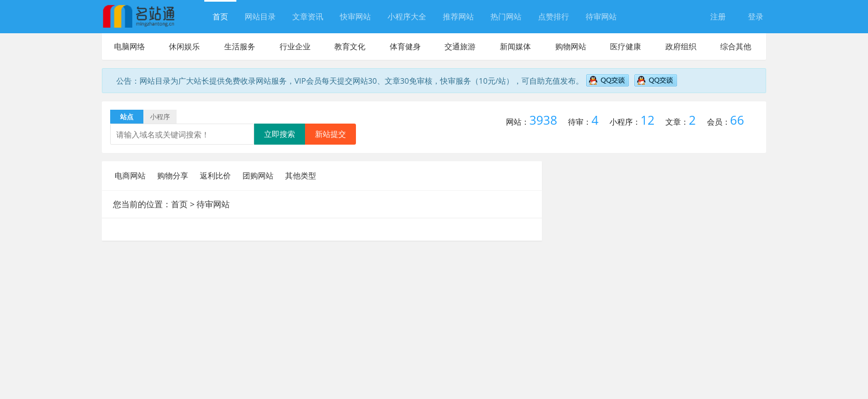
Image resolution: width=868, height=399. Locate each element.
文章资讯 (308, 16)
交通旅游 (460, 46)
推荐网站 (458, 16)
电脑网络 (130, 46)
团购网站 (258, 175)
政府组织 (681, 46)
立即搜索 (280, 134)
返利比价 (215, 175)
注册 (718, 16)
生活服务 (240, 46)
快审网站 (355, 16)
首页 (220, 16)
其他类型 (301, 175)
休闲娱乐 (184, 46)
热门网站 (506, 16)
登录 (756, 16)
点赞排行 (554, 16)
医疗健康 (626, 46)
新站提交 (330, 134)
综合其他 (736, 46)
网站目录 (260, 16)
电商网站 (130, 175)
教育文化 (350, 46)
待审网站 (601, 16)
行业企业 (295, 46)
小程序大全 (407, 16)
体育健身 (405, 46)
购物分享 (173, 175)
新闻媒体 (515, 46)
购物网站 (571, 46)
